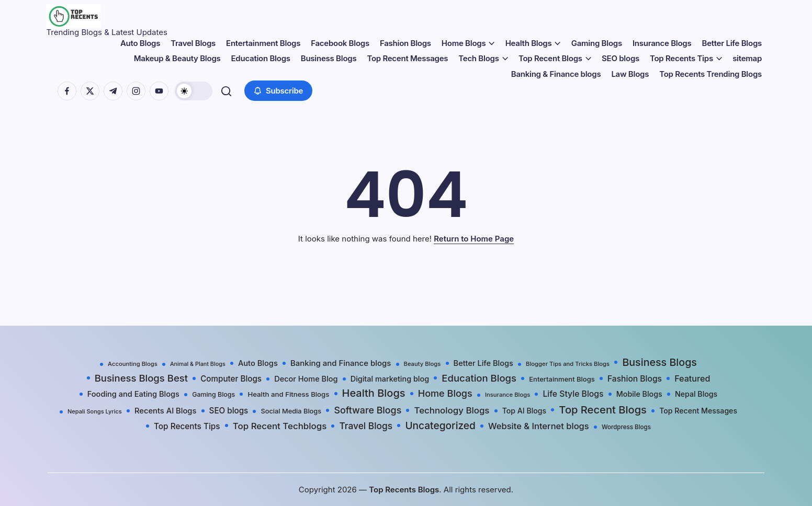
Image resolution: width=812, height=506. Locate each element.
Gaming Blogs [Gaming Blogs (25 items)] (213, 394)
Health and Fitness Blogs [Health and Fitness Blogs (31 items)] (288, 394)
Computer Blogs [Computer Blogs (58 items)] (231, 379)
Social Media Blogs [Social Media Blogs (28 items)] (291, 411)
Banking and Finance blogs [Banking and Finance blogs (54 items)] (341, 363)
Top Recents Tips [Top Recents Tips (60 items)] (187, 426)
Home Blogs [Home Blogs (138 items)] (445, 393)
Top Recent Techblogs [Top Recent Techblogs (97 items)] (280, 426)
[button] (195, 91)
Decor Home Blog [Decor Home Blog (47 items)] (306, 379)
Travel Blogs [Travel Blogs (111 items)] (366, 426)
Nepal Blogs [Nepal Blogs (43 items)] (696, 394)
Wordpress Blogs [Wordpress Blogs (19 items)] (626, 427)
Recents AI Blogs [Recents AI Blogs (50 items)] (165, 411)
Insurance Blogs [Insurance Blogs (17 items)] (507, 395)
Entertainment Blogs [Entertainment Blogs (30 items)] (562, 379)
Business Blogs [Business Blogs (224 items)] (659, 362)
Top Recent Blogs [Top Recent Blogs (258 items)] (603, 410)
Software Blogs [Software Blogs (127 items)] (368, 410)
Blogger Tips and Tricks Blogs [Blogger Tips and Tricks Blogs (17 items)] (568, 364)
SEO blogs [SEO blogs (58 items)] (229, 411)
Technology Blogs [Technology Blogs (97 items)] (452, 410)
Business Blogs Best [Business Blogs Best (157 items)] (141, 378)
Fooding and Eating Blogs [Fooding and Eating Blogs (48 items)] (133, 394)
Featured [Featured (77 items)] (692, 378)
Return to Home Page (474, 239)
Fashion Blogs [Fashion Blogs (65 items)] (635, 379)
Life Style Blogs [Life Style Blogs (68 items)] (573, 394)
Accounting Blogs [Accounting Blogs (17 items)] (133, 364)
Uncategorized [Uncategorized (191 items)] (440, 425)
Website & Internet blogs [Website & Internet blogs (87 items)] (539, 426)
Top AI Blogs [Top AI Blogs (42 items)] (524, 411)
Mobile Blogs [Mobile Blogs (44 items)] (639, 394)
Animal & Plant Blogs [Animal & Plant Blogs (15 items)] (198, 364)
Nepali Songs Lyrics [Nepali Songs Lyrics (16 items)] (95, 411)
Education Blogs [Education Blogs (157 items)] (479, 378)
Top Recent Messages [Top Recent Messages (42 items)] (698, 411)
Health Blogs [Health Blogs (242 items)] (374, 393)
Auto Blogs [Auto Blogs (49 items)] (258, 363)
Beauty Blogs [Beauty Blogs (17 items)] (422, 364)
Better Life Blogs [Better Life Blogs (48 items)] (483, 363)
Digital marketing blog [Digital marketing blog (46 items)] (390, 379)
